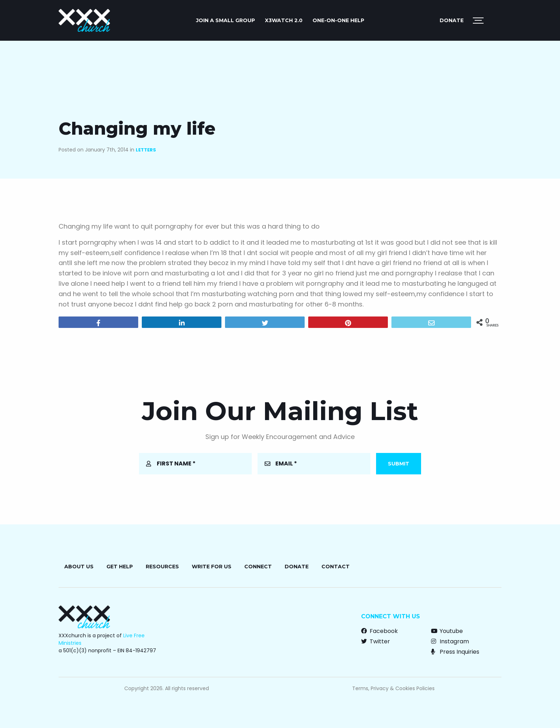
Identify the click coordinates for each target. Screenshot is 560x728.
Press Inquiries (455, 652)
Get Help (120, 567)
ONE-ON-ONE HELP (338, 20)
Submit (399, 464)
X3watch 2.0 (284, 20)
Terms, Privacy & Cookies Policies (393, 688)
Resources (162, 567)
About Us (79, 567)
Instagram (450, 641)
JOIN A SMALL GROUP (226, 20)
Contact (336, 567)
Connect (258, 567)
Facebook (379, 631)
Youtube (447, 631)
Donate (452, 20)
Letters (146, 150)
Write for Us (212, 567)
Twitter (376, 641)
